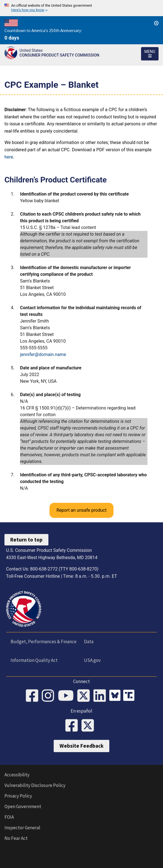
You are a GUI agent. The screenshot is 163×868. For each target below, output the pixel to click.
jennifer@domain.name (43, 354)
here (9, 157)
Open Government (23, 806)
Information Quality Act (34, 660)
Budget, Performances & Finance (44, 642)
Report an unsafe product (81, 510)
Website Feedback (81, 746)
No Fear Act (16, 838)
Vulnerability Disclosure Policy (35, 785)
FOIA (9, 817)
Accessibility (17, 775)
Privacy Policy (18, 796)
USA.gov (92, 660)
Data (89, 642)
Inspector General (22, 828)
